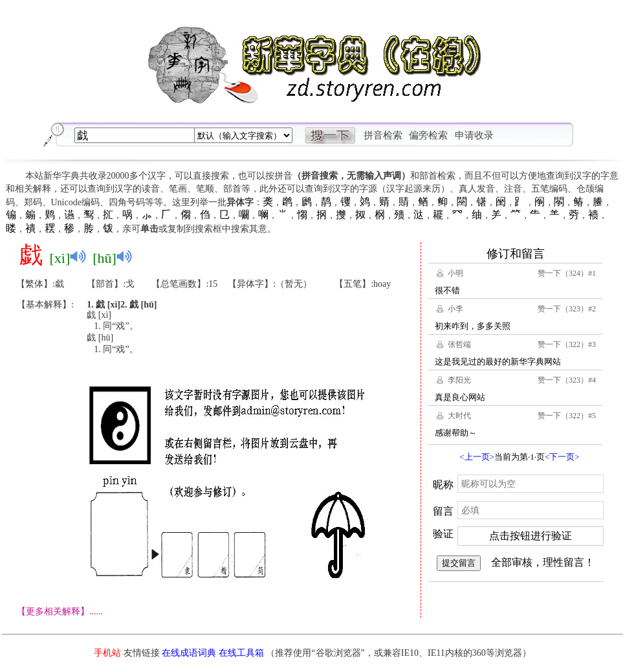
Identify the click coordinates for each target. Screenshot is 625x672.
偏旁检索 (428, 135)
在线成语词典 (189, 653)
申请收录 (474, 135)
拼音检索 (383, 135)
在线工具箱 (241, 653)
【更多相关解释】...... (60, 611)
